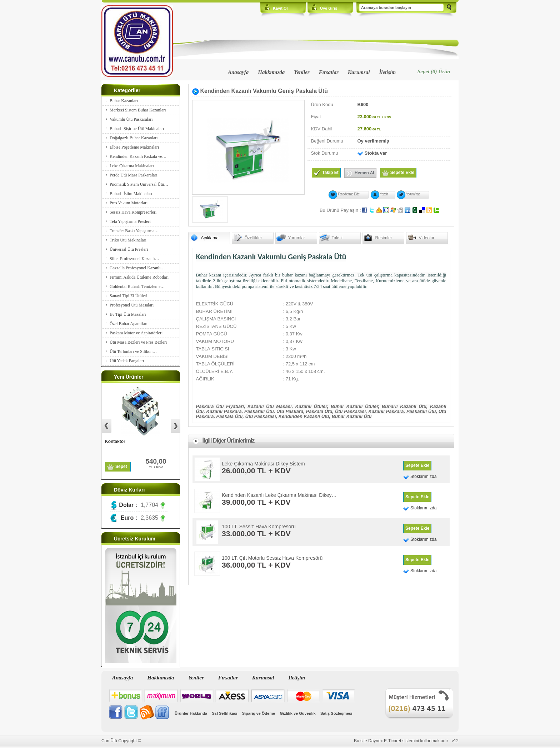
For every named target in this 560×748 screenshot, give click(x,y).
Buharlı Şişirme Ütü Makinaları (137, 129)
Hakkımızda (271, 72)
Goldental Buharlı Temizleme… (137, 286)
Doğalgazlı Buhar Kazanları (134, 138)
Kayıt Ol (280, 8)
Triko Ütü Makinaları (128, 240)
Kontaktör (115, 442)
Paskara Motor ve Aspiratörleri (136, 333)
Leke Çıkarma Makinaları (132, 166)
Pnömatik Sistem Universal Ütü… (139, 184)
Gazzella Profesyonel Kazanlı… (137, 268)
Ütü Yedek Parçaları (127, 361)
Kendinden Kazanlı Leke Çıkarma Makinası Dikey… (279, 495)
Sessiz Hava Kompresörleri (133, 212)
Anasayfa (238, 72)
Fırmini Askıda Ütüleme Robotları (139, 277)
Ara (449, 8)
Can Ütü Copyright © (121, 741)
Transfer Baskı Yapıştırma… (134, 231)
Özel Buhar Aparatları (129, 324)
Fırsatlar (329, 72)
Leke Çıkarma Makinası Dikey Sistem (263, 464)
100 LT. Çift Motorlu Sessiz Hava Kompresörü (272, 558)
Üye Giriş (329, 8)
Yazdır (384, 194)
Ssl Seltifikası (224, 713)
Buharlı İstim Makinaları (131, 194)
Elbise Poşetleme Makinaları (134, 147)
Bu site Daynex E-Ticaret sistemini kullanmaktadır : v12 (406, 741)
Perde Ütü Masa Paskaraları (134, 175)
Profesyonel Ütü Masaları (132, 305)
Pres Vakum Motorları (129, 203)
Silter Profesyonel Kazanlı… (134, 259)
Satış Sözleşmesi (336, 713)
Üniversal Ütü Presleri (129, 249)
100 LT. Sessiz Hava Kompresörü (259, 527)
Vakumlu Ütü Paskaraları (131, 119)
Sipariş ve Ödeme (259, 713)
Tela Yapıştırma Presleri (130, 221)
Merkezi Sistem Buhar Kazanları (138, 110)
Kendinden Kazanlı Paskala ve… (138, 156)
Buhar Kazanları (124, 101)
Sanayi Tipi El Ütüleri (129, 296)
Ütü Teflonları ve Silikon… (133, 351)
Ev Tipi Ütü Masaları (128, 314)
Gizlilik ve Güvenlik (297, 713)
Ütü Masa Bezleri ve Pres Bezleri (138, 342)
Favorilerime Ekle (349, 194)
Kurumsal (359, 72)
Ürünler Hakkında (191, 713)
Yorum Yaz (413, 194)
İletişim (387, 72)
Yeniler (302, 72)
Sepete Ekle (417, 465)
